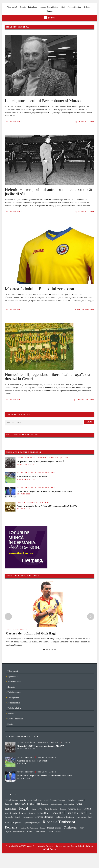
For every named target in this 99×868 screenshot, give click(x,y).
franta (34, 809)
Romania (11, 827)
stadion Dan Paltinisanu (29, 828)
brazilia (81, 800)
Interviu (11, 713)
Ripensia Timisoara (59, 822)
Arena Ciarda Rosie (35, 800)
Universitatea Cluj (19, 832)
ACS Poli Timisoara (11, 800)
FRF (40, 809)
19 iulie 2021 (24, 494)
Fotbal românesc (27, 458)
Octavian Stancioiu (44, 817)
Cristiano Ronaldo (56, 804)
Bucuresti (9, 804)
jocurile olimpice (18, 813)
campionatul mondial (25, 804)
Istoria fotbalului (49, 458)
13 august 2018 (86, 212)
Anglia (23, 800)
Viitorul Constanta (54, 831)
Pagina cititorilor (74, 7)
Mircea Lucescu (28, 817)
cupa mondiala (69, 804)
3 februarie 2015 (85, 400)
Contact (50, 11)
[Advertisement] (62, 533)
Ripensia (66, 458)
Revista (23, 7)
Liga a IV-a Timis (76, 813)
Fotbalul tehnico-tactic (17, 708)
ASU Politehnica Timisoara (55, 800)
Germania (63, 809)
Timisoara (70, 827)
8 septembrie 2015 (85, 310)
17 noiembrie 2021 (26, 464)
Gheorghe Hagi (75, 809)
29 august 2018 (86, 122)
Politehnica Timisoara (65, 817)
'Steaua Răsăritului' (15, 719)
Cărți (63, 7)
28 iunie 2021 (24, 509)
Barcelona (72, 800)
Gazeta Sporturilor (51, 809)
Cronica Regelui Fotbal (49, 7)
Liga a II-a (43, 813)
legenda (32, 813)
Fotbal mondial (26, 472)
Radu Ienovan (81, 817)
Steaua (42, 828)
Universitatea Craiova (36, 831)
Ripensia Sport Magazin (32, 823)
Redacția (87, 7)
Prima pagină (12, 7)
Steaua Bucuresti (54, 828)
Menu (49, 18)
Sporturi (11, 724)
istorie (87, 809)
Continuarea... (16, 122)
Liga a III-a (57, 813)
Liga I (18, 817)
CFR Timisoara (42, 804)
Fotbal (24, 808)
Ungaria (8, 831)
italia (6, 813)
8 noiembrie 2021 (26, 479)
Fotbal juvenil (13, 697)
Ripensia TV (13, 676)
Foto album (33, 7)
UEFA (82, 828)
